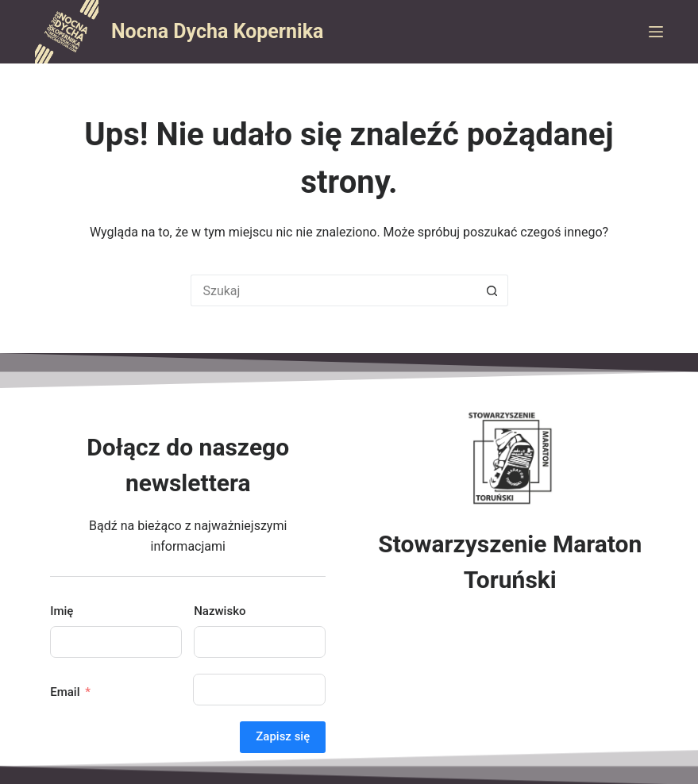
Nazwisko (220, 611)
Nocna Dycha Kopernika (217, 31)
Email (65, 692)
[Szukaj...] (334, 290)
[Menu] (656, 32)
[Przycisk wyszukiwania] (492, 290)
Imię (62, 611)
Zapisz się (283, 736)
